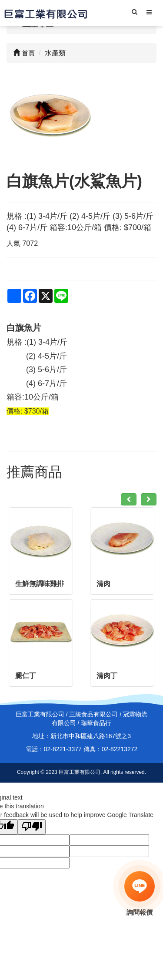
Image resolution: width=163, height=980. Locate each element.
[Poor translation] (32, 827)
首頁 (24, 53)
